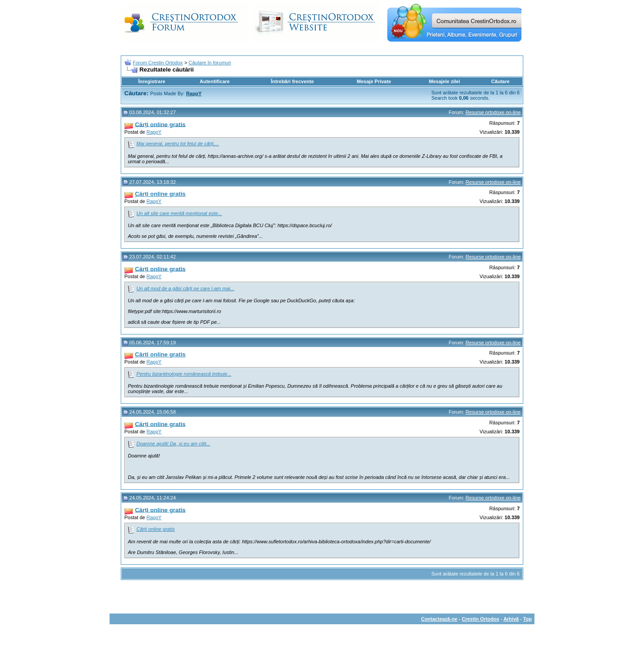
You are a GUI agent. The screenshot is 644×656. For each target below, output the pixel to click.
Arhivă (511, 619)
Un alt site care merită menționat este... (179, 213)
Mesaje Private (374, 81)
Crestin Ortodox (481, 619)
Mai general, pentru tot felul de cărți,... (178, 144)
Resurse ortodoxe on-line (493, 112)
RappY (154, 132)
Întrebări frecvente (292, 81)
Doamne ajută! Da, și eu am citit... (173, 444)
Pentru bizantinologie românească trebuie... (184, 374)
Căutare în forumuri (210, 63)
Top (527, 619)
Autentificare (214, 81)
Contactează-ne (439, 619)
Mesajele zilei (445, 81)
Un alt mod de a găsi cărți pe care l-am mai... (185, 288)
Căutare (500, 81)
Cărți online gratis (156, 529)
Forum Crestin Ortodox (158, 63)
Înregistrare (152, 81)
